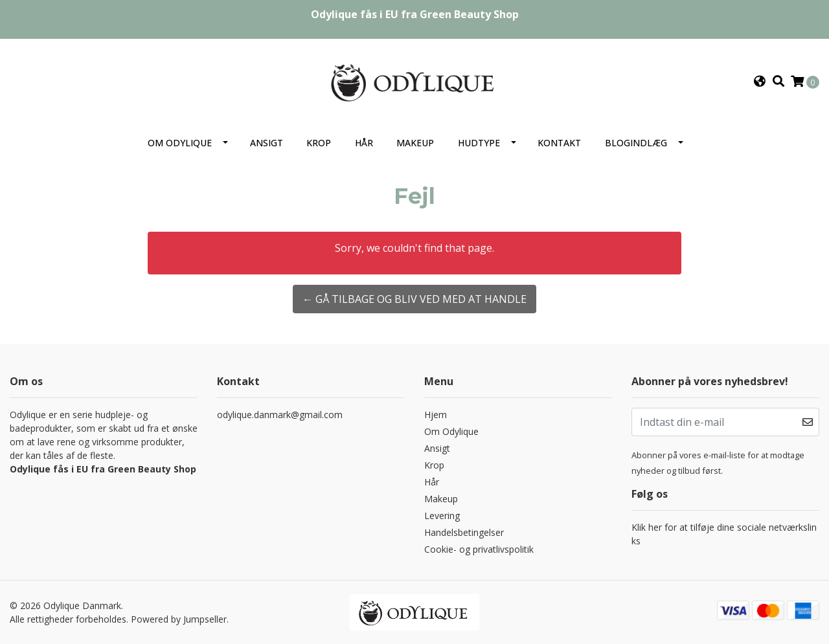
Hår (364, 143)
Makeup (415, 143)
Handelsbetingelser (464, 532)
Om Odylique (180, 143)
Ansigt (267, 143)
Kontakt (559, 143)
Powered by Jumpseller (179, 619)
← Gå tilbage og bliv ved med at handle (414, 299)
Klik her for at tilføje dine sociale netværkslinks (724, 534)
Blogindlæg (636, 143)
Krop (319, 143)
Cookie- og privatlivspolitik (479, 549)
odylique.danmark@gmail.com (280, 415)
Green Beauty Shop (469, 14)
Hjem (436, 415)
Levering (442, 516)
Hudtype (479, 143)
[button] (760, 82)
